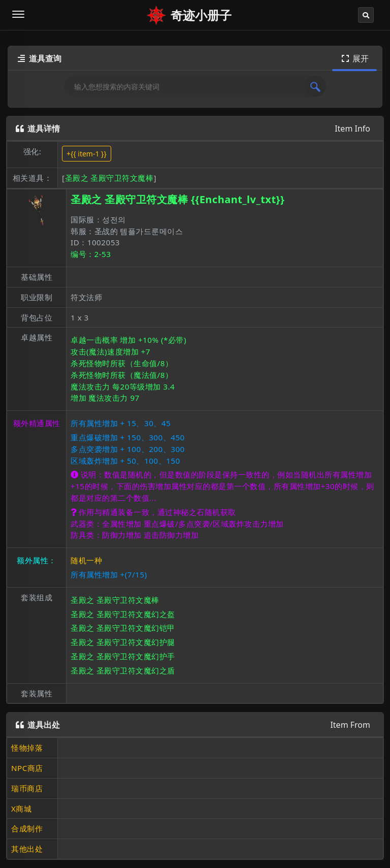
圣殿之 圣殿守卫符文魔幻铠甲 (123, 628)
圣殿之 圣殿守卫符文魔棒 (109, 178)
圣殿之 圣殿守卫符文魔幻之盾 (123, 670)
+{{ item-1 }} (87, 154)
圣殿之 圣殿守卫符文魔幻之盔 (123, 614)
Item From (350, 725)
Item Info (352, 128)
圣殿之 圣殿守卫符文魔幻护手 (123, 656)
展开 (354, 58)
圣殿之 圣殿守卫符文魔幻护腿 (123, 642)
